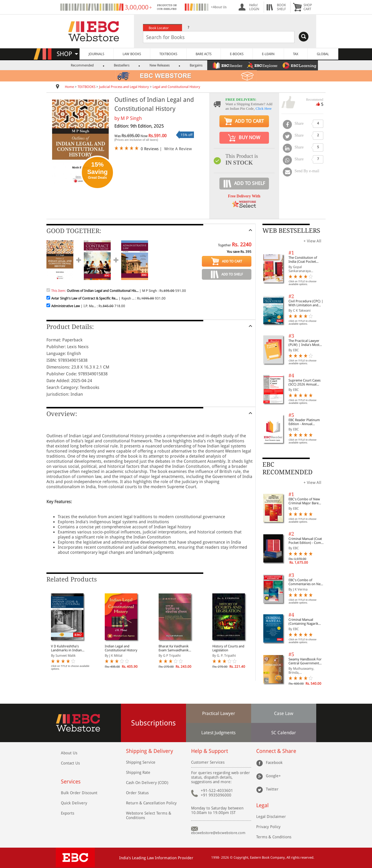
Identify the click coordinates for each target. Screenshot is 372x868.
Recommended (82, 65)
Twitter (272, 789)
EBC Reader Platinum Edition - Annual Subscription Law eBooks (304, 422)
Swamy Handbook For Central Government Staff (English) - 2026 (305, 661)
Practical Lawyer (219, 713)
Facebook (274, 762)
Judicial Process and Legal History (124, 87)
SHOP (67, 54)
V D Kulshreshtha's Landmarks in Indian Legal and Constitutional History (69, 648)
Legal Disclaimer (271, 817)
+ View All (312, 241)
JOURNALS (96, 54)
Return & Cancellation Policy (151, 803)
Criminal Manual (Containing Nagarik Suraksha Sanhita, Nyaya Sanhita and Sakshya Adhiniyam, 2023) (307, 622)
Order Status (137, 793)
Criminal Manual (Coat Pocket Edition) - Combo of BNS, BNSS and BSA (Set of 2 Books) (307, 541)
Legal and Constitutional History (176, 87)
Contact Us (70, 763)
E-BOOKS (237, 54)
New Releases (160, 65)
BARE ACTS (204, 54)
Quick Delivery (74, 803)
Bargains (196, 65)
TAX (296, 54)
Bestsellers (122, 65)
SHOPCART (308, 7)
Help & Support (209, 751)
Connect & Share (276, 751)
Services (71, 782)
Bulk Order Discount (79, 793)
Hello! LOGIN (254, 7)
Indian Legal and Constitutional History (121, 648)
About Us (69, 753)
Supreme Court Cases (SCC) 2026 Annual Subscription (304, 382)
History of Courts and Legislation (228, 648)
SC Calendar (284, 733)
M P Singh (131, 118)
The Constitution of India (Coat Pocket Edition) (303, 260)
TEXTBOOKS (168, 54)
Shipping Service (141, 762)
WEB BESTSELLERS (291, 231)
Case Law (284, 713)
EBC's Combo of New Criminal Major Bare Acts (304, 501)
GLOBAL (323, 54)
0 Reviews (150, 149)
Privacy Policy (268, 827)
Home (69, 87)
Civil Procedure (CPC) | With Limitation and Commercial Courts (306, 303)
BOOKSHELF (281, 7)
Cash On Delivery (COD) (147, 783)
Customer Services (208, 762)
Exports (68, 813)
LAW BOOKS (132, 54)
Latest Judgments (218, 733)
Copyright (241, 858)
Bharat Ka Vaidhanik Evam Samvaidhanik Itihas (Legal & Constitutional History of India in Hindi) (177, 648)
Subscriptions (153, 723)
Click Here (264, 108)
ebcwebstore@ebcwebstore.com (218, 833)
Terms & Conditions (274, 837)
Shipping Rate (138, 772)
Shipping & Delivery (149, 751)
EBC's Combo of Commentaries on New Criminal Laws (306, 582)
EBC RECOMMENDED (287, 468)
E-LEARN (268, 54)
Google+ (273, 776)
